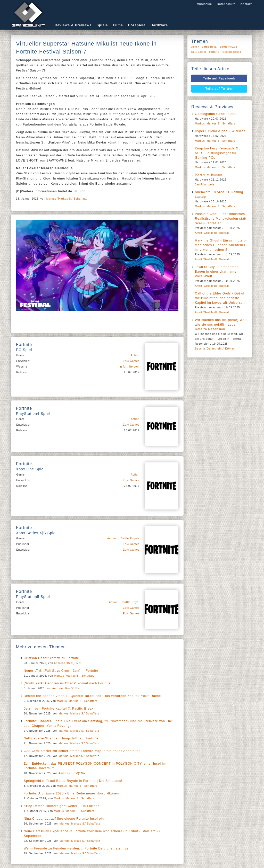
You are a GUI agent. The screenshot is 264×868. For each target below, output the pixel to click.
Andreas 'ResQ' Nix (67, 663)
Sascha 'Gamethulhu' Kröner (215, 349)
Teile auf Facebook (219, 78)
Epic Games (131, 361)
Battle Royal (131, 602)
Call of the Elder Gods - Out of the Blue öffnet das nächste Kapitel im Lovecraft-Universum (220, 298)
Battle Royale (130, 538)
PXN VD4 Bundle (209, 175)
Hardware (159, 25)
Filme (118, 25)
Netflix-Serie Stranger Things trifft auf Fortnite (61, 738)
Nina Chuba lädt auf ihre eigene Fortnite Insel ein (64, 819)
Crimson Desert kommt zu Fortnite (51, 658)
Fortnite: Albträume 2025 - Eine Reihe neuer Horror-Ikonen (71, 793)
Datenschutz (226, 4)
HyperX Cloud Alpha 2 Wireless (220, 131)
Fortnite (214, 52)
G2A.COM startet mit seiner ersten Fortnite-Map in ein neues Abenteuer (82, 751)
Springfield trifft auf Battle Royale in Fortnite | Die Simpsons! (73, 781)
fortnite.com (131, 367)
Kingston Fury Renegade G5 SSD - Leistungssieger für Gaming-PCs (218, 153)
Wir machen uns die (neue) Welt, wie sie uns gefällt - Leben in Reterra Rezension (221, 325)
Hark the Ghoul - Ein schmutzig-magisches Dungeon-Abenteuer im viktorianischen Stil (221, 245)
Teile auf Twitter (219, 89)
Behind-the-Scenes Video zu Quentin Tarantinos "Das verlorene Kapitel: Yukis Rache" (93, 696)
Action (135, 355)
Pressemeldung (232, 52)
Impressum (204, 4)
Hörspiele (137, 25)
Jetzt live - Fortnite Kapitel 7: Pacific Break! (59, 709)
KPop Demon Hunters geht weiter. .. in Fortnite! (62, 806)
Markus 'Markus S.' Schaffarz (67, 199)
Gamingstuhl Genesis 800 (216, 114)
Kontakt (246, 4)
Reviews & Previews (73, 25)
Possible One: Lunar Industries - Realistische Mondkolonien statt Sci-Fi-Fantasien (221, 219)
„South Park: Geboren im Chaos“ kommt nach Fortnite (67, 683)
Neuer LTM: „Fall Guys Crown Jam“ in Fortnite (61, 671)
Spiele (102, 25)
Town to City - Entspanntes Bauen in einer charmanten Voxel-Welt (217, 272)
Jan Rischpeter (205, 185)
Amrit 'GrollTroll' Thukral (212, 233)
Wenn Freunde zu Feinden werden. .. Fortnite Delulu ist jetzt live (76, 848)
